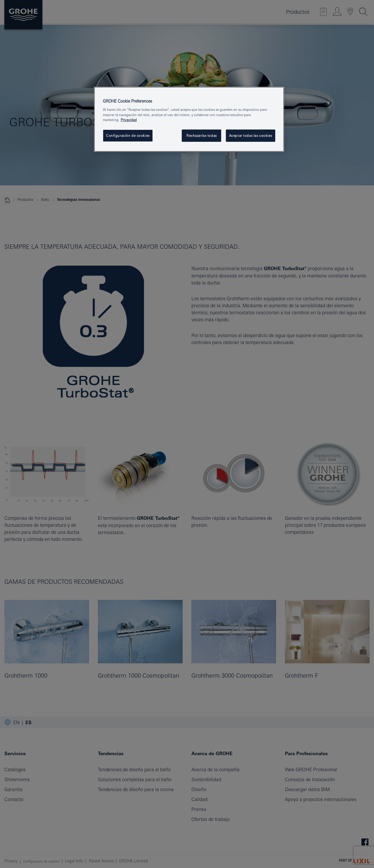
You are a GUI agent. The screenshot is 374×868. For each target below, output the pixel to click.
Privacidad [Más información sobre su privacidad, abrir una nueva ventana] (129, 120)
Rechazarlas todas (202, 136)
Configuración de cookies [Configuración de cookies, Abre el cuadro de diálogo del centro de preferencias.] (128, 136)
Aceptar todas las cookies (251, 136)
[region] (189, 119)
